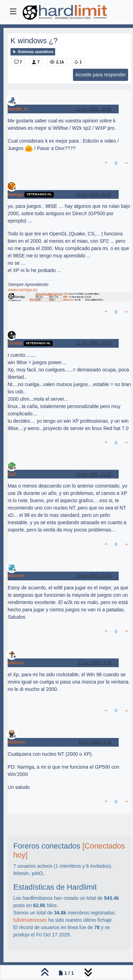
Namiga (15, 195)
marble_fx (18, 109)
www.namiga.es (23, 290)
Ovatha (15, 343)
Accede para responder (101, 75)
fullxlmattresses (30, 920)
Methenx (16, 742)
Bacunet (16, 576)
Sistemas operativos (33, 52)
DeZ (12, 474)
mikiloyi (16, 663)
